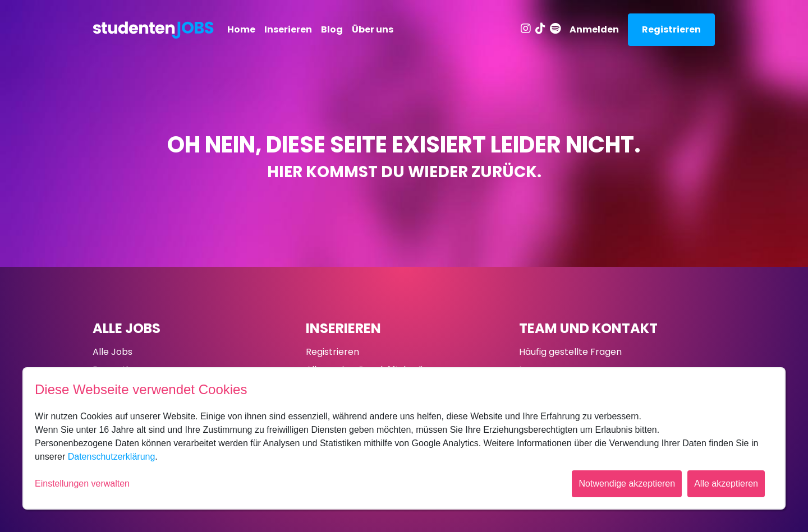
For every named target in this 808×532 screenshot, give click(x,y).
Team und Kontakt (588, 328)
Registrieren (671, 29)
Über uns (373, 29)
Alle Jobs (127, 328)
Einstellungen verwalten (82, 484)
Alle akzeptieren (726, 484)
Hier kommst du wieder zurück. (404, 172)
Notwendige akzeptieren (627, 484)
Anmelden (594, 29)
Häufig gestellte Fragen (570, 352)
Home (241, 29)
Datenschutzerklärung (112, 457)
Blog (332, 29)
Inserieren (288, 29)
